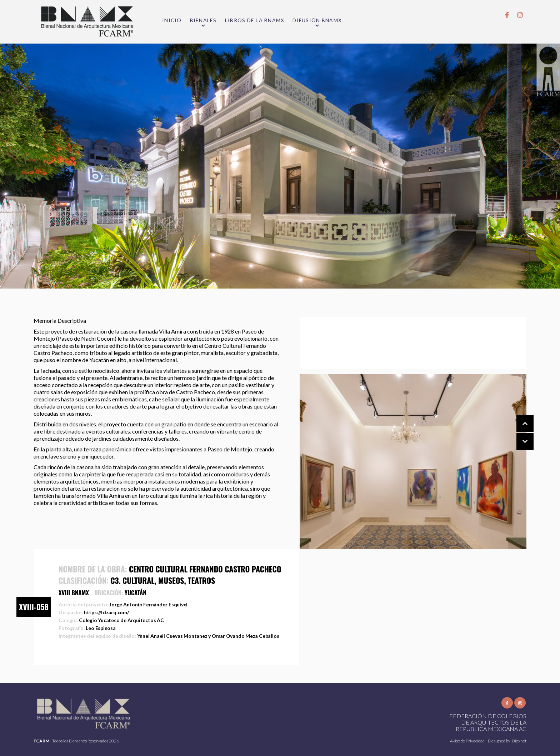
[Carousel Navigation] (518, 433)
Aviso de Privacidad (468, 741)
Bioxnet (519, 741)
